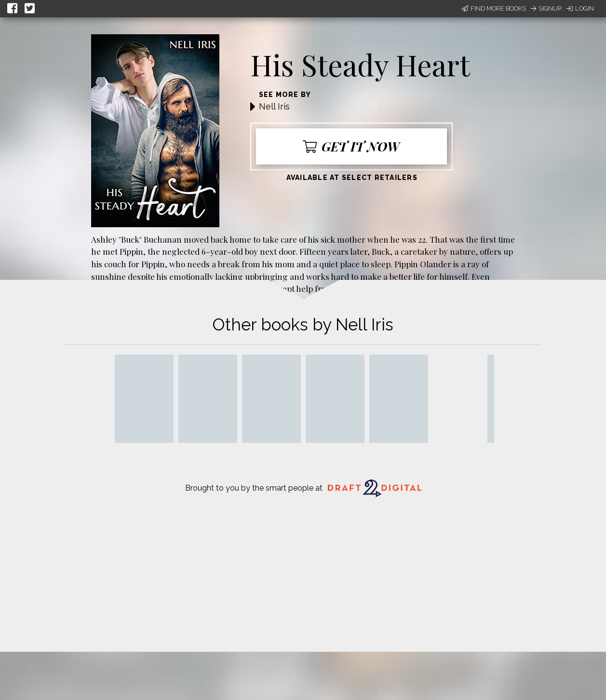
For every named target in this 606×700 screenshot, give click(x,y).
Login (580, 8)
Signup (546, 8)
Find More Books (494, 8)
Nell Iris (274, 106)
